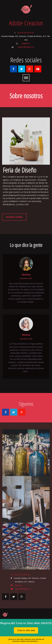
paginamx (26, 43)
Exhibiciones (14, 217)
